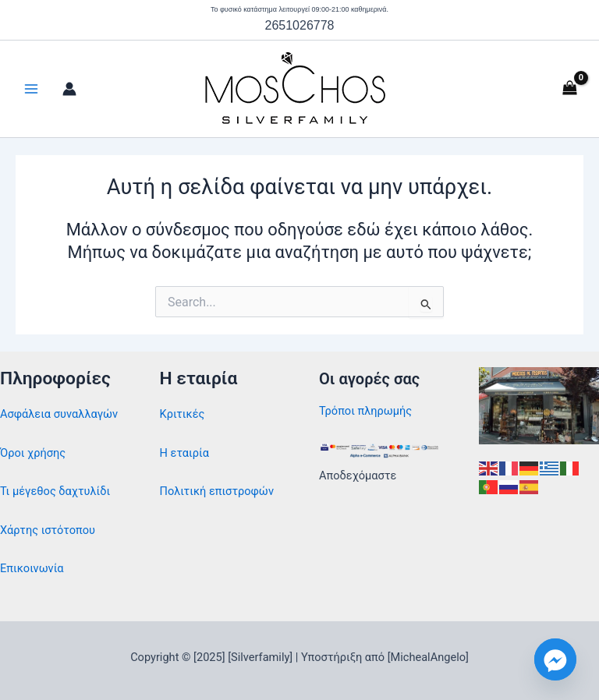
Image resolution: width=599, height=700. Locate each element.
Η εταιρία (185, 453)
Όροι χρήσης (33, 453)
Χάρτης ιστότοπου (48, 530)
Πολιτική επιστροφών (217, 491)
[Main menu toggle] (31, 89)
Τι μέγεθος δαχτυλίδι (55, 491)
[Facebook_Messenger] (555, 659)
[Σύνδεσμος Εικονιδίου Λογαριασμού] (69, 89)
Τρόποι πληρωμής (365, 411)
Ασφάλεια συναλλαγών (59, 414)
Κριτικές (183, 414)
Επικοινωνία (32, 568)
